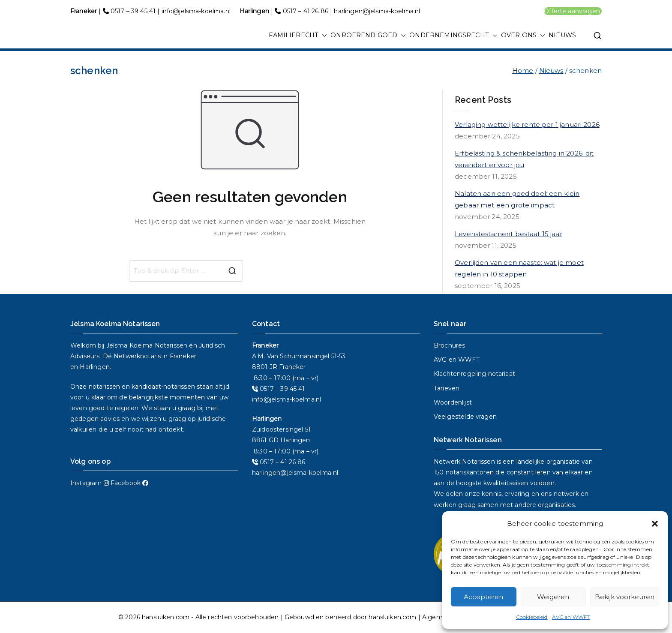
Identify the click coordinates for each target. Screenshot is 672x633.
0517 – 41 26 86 (306, 11)
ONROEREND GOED (368, 36)
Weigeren (553, 597)
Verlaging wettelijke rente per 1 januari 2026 (527, 124)
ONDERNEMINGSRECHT (453, 36)
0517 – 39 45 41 (133, 11)
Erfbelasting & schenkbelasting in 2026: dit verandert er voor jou (524, 159)
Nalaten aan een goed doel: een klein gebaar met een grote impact (517, 199)
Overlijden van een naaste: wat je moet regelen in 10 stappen (519, 268)
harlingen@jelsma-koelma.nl (377, 11)
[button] (655, 524)
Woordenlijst (453, 402)
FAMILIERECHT (298, 36)
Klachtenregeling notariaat (474, 374)
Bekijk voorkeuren (625, 597)
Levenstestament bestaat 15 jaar (508, 234)
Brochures (449, 345)
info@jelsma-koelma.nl (196, 11)
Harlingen (94, 367)
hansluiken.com (166, 617)
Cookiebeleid (532, 617)
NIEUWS (562, 35)
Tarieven (447, 388)
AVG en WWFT (571, 617)
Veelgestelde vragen (465, 417)
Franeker (183, 356)
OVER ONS (523, 36)
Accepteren (483, 597)
